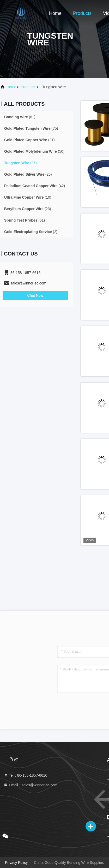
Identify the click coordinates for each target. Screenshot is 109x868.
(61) (25, 220)
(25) (20, 163)
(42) (35, 186)
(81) (20, 117)
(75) (31, 128)
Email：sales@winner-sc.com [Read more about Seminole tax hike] (31, 785)
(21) (29, 140)
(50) (34, 151)
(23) (28, 209)
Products (82, 13)
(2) (31, 232)
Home (55, 13)
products (28, 87)
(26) (28, 174)
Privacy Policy (16, 863)
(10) (28, 197)
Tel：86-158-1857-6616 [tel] (25, 775)
